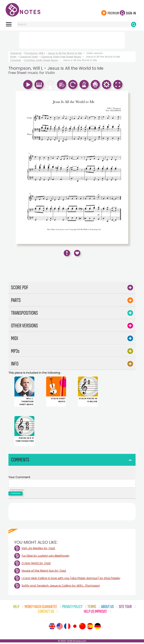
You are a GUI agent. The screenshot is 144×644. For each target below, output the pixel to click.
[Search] (134, 24)
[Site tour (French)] (67, 628)
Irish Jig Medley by (38, 550)
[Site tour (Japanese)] (75, 628)
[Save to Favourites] (77, 253)
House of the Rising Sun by (44, 572)
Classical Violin (29, 57)
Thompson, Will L (34, 53)
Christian (15, 60)
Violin (13, 57)
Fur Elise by (45, 557)
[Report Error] (67, 253)
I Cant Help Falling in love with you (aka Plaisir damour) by (71, 580)
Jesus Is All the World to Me (65, 53)
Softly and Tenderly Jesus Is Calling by (61, 587)
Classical (16, 53)
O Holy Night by (36, 565)
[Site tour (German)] (98, 628)
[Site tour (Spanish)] (90, 628)
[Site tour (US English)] (60, 628)
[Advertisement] (72, 40)
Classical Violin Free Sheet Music (61, 57)
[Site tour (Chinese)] (82, 628)
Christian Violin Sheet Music (41, 60)
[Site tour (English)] (52, 628)
